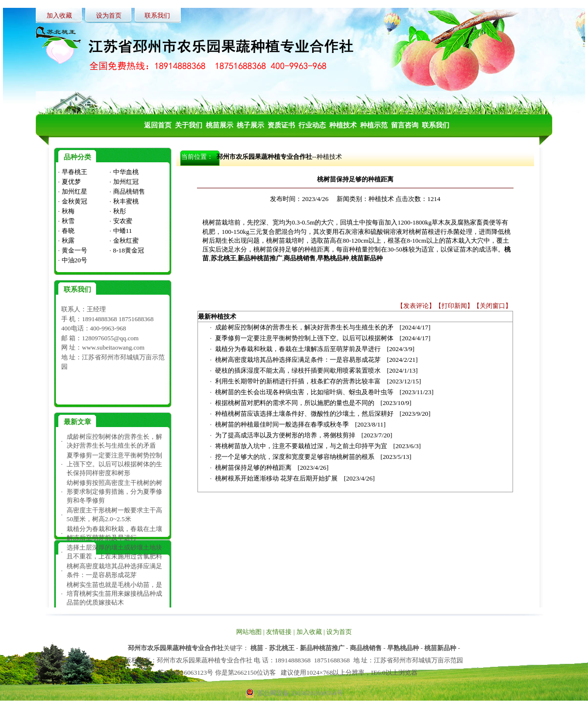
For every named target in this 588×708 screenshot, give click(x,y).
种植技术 (329, 157)
